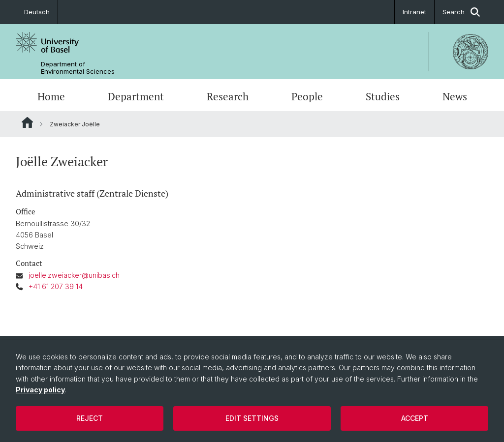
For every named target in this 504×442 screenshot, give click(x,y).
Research (228, 96)
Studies (383, 96)
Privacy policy (40, 390)
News (455, 96)
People (307, 96)
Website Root (27, 122)
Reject (90, 418)
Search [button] (461, 12)
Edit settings (252, 418)
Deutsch (37, 12)
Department (136, 96)
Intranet (414, 12)
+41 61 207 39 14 (56, 286)
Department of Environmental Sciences (78, 68)
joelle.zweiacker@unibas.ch (74, 275)
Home (51, 96)
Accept (415, 418)
